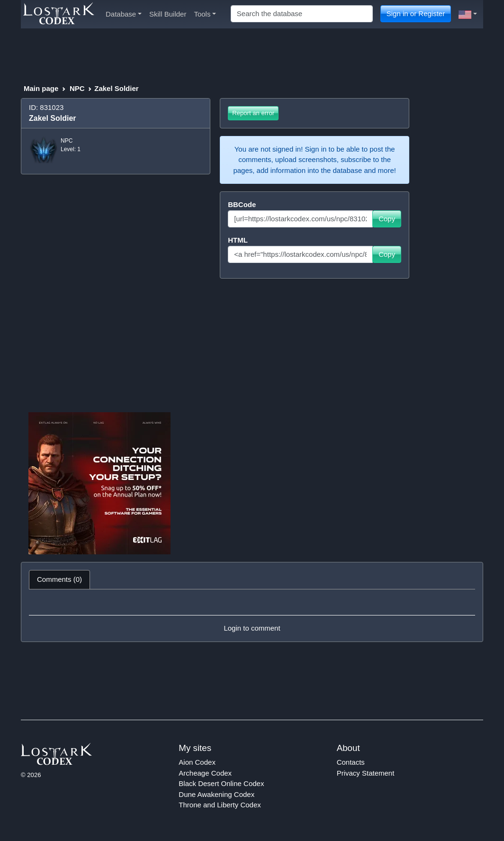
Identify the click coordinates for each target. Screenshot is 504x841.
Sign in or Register (416, 14)
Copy (387, 219)
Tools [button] (205, 14)
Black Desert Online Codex (221, 783)
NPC (77, 88)
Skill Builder (168, 14)
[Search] (302, 14)
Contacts (351, 762)
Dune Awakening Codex (216, 794)
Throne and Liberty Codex (220, 805)
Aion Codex (197, 762)
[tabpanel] (252, 615)
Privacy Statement (366, 773)
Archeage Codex (205, 773)
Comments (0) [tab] (59, 579)
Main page (41, 88)
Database (124, 14)
